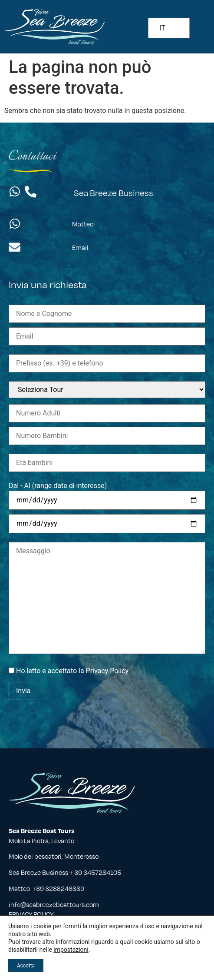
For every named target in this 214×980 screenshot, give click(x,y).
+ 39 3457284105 (96, 872)
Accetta (26, 966)
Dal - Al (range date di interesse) (58, 486)
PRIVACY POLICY (31, 914)
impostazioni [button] (71, 950)
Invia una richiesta (48, 284)
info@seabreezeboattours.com (54, 904)
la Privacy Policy (104, 671)
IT (162, 28)
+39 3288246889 (58, 888)
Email (80, 247)
